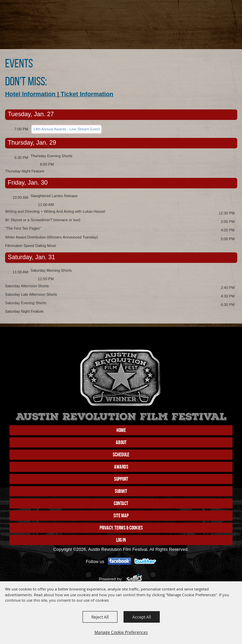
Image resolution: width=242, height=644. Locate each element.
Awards (121, 467)
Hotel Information (30, 94)
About (121, 442)
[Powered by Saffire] (134, 579)
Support (121, 479)
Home (121, 430)
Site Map (121, 515)
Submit (121, 491)
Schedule (121, 454)
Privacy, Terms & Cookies (121, 528)
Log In (121, 540)
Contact (121, 503)
